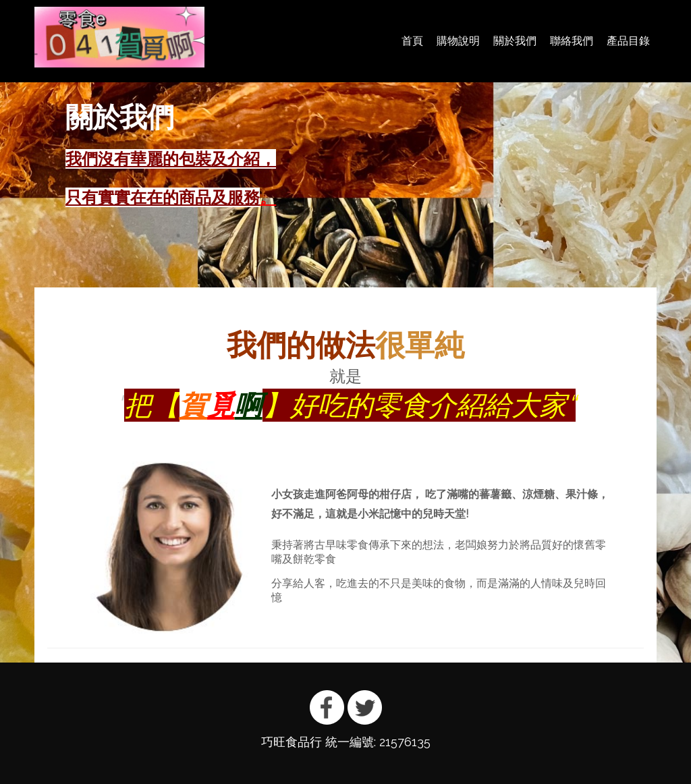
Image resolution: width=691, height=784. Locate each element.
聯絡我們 (572, 41)
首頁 (412, 41)
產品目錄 (628, 41)
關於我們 (515, 41)
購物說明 (458, 41)
